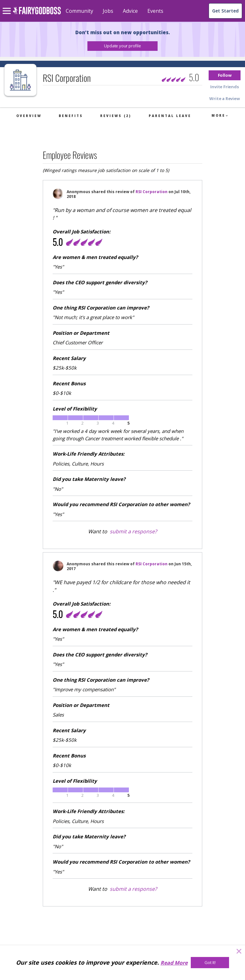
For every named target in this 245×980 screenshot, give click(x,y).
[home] (37, 14)
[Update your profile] (122, 46)
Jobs (108, 11)
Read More (174, 963)
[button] (122, 46)
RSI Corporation (152, 192)
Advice (130, 11)
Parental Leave (170, 116)
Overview (29, 116)
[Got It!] (210, 963)
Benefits (71, 116)
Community (79, 11)
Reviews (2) (116, 116)
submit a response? (133, 531)
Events (155, 11)
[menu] (8, 6)
